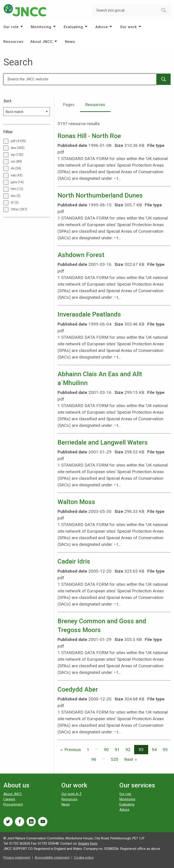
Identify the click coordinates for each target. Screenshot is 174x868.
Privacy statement (17, 858)
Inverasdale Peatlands (89, 314)
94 (154, 750)
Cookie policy (84, 858)
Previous (73, 750)
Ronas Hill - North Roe (89, 136)
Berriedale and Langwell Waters (103, 442)
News (70, 42)
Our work (128, 27)
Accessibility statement (52, 858)
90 (106, 750)
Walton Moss (76, 502)
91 (117, 750)
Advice (102, 27)
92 (128, 750)
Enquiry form (88, 843)
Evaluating (73, 27)
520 (115, 759)
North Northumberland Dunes (100, 195)
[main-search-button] (164, 79)
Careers (9, 799)
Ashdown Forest (81, 255)
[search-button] (164, 10)
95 (165, 750)
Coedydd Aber (78, 689)
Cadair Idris (74, 561)
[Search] (80, 79)
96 (94, 759)
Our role (11, 27)
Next (129, 759)
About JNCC (42, 42)
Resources (13, 42)
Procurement (13, 804)
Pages (69, 105)
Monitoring (41, 27)
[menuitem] (14, 27)
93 (141, 750)
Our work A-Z (71, 794)
